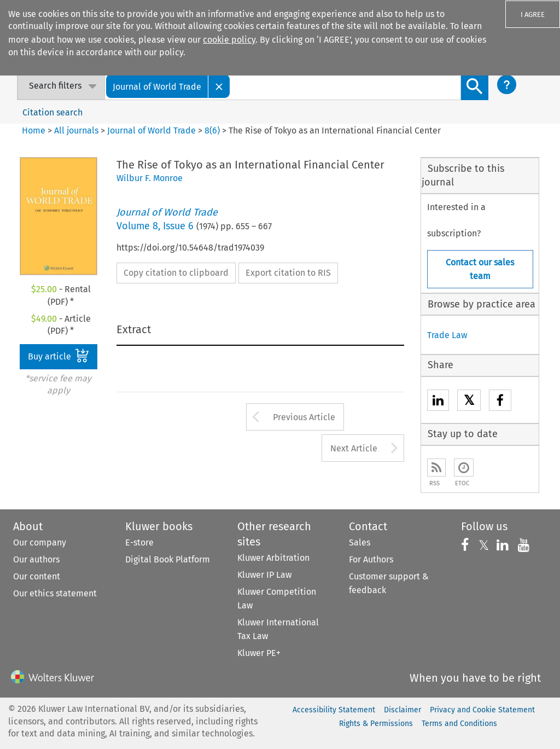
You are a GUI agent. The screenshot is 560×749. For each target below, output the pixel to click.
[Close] (219, 86)
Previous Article (304, 417)
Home (34, 130)
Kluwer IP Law (264, 575)
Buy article (59, 356)
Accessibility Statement (334, 710)
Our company (40, 542)
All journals (77, 130)
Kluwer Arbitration (273, 558)
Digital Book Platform (168, 559)
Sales (360, 542)
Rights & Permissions (376, 724)
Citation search (52, 112)
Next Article (354, 448)
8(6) (212, 130)
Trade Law (447, 335)
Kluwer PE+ (259, 653)
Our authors (36, 559)
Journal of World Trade (151, 130)
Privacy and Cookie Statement (482, 710)
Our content (37, 576)
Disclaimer (402, 710)
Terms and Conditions (459, 724)
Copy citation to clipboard (176, 273)
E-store (139, 542)
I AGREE (533, 14)
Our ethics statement (55, 593)
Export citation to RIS (288, 273)
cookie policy (229, 40)
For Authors (371, 559)
